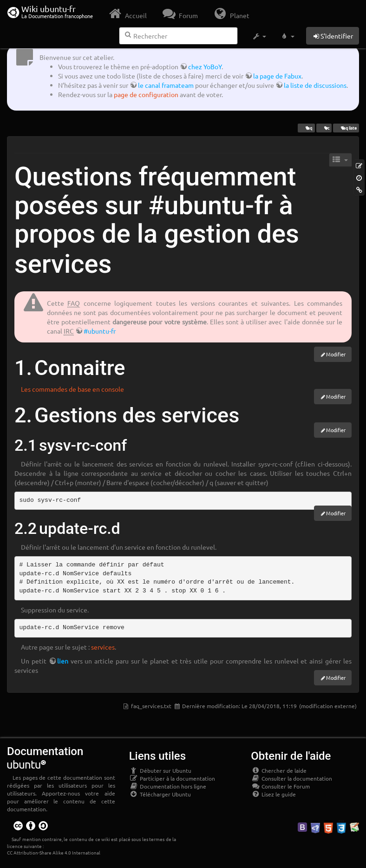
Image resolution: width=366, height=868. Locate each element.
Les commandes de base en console (72, 389)
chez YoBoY (205, 66)
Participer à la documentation (172, 778)
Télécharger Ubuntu (160, 794)
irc (324, 128)
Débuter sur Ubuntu (160, 770)
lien (63, 661)
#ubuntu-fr (100, 331)
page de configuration (146, 94)
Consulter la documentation (291, 778)
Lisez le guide (273, 794)
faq (306, 128)
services (103, 647)
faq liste (346, 128)
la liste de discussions (315, 85)
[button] (259, 36)
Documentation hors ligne (168, 786)
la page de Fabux (277, 76)
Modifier (336, 354)
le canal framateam (166, 85)
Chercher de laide (279, 770)
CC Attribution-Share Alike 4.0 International (54, 852)
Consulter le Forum (280, 786)
